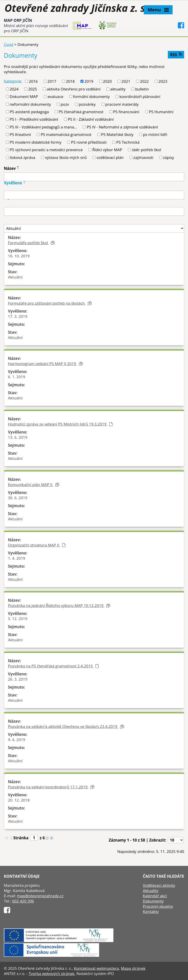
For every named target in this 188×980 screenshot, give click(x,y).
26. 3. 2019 (18, 679)
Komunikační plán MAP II (34, 485)
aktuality (118, 89)
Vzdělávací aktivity (159, 885)
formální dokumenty (91, 96)
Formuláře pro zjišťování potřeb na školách (50, 303)
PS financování (126, 112)
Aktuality (151, 891)
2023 (163, 81)
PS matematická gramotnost (66, 134)
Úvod (9, 44)
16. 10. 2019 (19, 256)
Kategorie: (13, 81)
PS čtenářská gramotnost (81, 112)
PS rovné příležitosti (89, 142)
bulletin (142, 89)
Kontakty (151, 911)
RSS (176, 55)
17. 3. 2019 (18, 316)
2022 (144, 81)
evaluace (55, 96)
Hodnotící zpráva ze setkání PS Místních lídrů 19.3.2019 (60, 424)
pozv (65, 104)
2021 (126, 81)
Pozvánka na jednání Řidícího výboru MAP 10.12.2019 (59, 605)
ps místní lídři (155, 134)
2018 (70, 81)
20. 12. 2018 (19, 800)
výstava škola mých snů (66, 157)
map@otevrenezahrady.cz (40, 896)
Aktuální (15, 277)
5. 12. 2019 (18, 619)
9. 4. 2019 (17, 740)
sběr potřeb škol (147, 150)
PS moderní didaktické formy (36, 142)
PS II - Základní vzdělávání (91, 119)
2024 (14, 89)
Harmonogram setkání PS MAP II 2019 (45, 364)
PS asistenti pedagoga (29, 112)
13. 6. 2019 (18, 437)
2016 (33, 81)
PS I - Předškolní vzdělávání (34, 119)
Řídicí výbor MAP (107, 150)
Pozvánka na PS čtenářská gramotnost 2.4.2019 (53, 666)
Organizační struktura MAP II (37, 545)
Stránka (21, 838)
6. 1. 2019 (17, 377)
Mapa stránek (133, 968)
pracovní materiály (122, 104)
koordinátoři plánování (140, 96)
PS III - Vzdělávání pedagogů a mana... (43, 127)
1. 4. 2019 (17, 558)
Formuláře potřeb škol (31, 243)
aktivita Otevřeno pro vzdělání (74, 89)
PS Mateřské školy (117, 134)
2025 (33, 89)
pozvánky (87, 104)
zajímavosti (143, 157)
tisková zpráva (23, 157)
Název (10, 168)
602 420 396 (23, 901)
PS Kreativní (20, 134)
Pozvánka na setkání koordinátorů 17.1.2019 (51, 787)
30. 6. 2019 (18, 498)
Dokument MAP (24, 96)
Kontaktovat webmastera (96, 968)
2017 (52, 81)
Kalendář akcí (155, 896)
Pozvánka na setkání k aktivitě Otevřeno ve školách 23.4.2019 (66, 726)
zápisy (169, 157)
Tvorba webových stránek (51, 974)
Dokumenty (153, 901)
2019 (89, 81)
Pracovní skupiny (158, 906)
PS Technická (128, 142)
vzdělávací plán (110, 157)
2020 (107, 81)
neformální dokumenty (30, 104)
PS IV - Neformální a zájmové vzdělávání (122, 127)
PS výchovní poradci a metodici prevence (46, 150)
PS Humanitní (161, 112)
